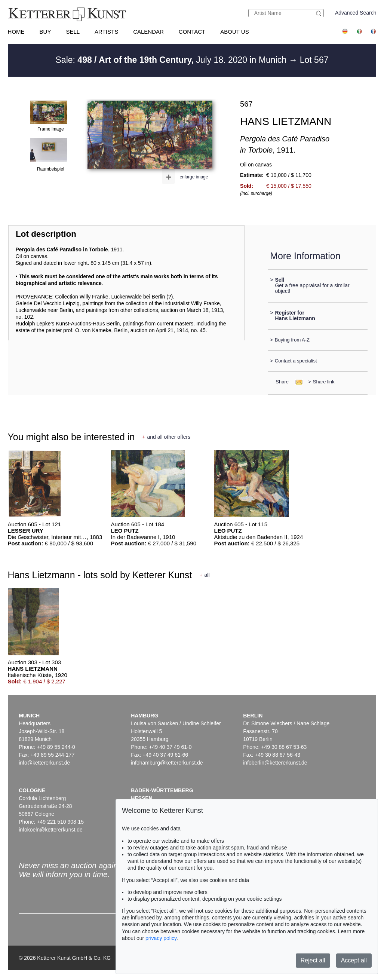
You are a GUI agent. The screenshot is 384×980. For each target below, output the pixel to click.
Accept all (354, 960)
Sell (73, 32)
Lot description (46, 234)
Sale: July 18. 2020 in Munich (172, 60)
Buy (45, 32)
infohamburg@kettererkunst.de (167, 763)
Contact (192, 32)
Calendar (148, 32)
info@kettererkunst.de (44, 763)
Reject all (313, 960)
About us (234, 32)
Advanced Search (356, 13)
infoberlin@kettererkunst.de (275, 763)
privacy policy (161, 938)
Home (16, 32)
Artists (106, 32)
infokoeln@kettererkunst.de (51, 830)
